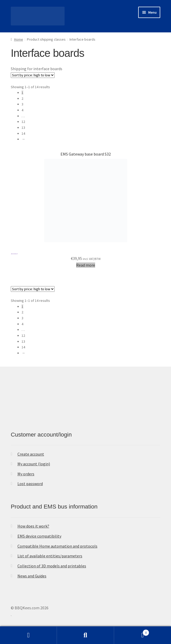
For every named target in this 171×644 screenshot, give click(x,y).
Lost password (30, 484)
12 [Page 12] (23, 122)
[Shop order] (33, 75)
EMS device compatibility (39, 536)
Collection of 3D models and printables (52, 566)
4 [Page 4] (22, 110)
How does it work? (33, 526)
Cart (132, 632)
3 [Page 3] (22, 104)
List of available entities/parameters (50, 556)
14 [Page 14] (23, 133)
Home (19, 39)
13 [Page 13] (23, 128)
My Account (28, 635)
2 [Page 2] (22, 98)
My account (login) (34, 464)
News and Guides (32, 576)
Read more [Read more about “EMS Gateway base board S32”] (86, 265)
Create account (31, 454)
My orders (26, 474)
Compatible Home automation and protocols (57, 546)
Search (85, 635)
